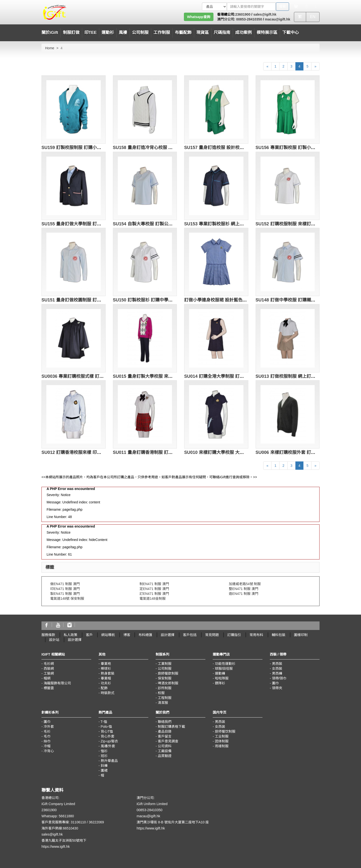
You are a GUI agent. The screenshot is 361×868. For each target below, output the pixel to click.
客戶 (89, 635)
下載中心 (291, 33)
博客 (127, 635)
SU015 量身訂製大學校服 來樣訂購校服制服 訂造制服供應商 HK (176, 376)
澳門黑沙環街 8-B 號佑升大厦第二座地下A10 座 (173, 822)
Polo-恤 (106, 727)
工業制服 (165, 664)
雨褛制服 (222, 746)
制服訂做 (71, 33)
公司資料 (165, 746)
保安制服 (165, 678)
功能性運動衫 (225, 664)
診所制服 (165, 688)
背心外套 (108, 736)
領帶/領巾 (279, 678)
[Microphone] (307, 7)
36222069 (96, 822)
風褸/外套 (108, 746)
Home (50, 48)
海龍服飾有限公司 (57, 683)
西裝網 (49, 668)
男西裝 (277, 664)
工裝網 (49, 673)
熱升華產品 (109, 761)
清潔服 (163, 703)
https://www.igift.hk (56, 847)
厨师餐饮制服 (225, 731)
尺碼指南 (222, 33)
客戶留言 (165, 736)
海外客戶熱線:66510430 (60, 828)
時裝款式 (108, 693)
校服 (161, 693)
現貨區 (203, 33)
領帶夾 (277, 688)
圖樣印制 (301, 635)
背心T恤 (107, 731)
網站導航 (108, 635)
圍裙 (104, 770)
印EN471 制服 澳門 (65, 589)
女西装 (220, 727)
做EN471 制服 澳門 (65, 584)
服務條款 (48, 635)
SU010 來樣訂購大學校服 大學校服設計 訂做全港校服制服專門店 (248, 452)
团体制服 (222, 741)
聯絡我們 (165, 722)
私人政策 (70, 635)
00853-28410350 (249, 19)
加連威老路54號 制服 (245, 584)
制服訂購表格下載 (171, 727)
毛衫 (47, 731)
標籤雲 (49, 688)
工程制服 (165, 698)
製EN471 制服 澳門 (65, 594)
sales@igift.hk (265, 14)
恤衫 (104, 751)
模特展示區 (267, 33)
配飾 (104, 688)
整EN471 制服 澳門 (244, 589)
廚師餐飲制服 (168, 673)
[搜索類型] (214, 7)
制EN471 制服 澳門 (154, 584)
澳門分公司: (226, 19)
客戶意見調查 (168, 741)
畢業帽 (106, 678)
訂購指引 (234, 635)
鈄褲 (104, 766)
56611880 (66, 816)
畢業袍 (106, 664)
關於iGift (50, 33)
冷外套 (49, 727)
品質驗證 (165, 756)
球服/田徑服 (224, 668)
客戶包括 (190, 635)
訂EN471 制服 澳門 (154, 594)
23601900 (243, 14)
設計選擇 (168, 635)
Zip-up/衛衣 (110, 741)
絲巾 (47, 741)
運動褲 (220, 673)
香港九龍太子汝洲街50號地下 (64, 840)
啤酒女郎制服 (168, 683)
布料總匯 (145, 635)
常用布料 (256, 635)
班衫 (104, 756)
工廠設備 (165, 751)
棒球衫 (106, 668)
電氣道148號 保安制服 (67, 599)
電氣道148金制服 (153, 599)
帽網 (47, 678)
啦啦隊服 (222, 678)
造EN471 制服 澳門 (244, 594)
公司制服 (165, 668)
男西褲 (277, 673)
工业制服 (222, 736)
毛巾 (47, 736)
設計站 (54, 640)
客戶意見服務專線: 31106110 (64, 822)
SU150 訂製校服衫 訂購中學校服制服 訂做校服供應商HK (169, 300)
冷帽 (47, 746)
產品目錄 (165, 731)
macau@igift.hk (278, 19)
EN (313, 17)
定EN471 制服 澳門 (154, 589)
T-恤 (104, 722)
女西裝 (277, 668)
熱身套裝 (108, 673)
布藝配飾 (183, 33)
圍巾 (275, 683)
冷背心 (49, 751)
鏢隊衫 (220, 683)
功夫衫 (106, 683)
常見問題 (212, 635)
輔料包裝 (279, 635)
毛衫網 (49, 664)
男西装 (220, 722)
